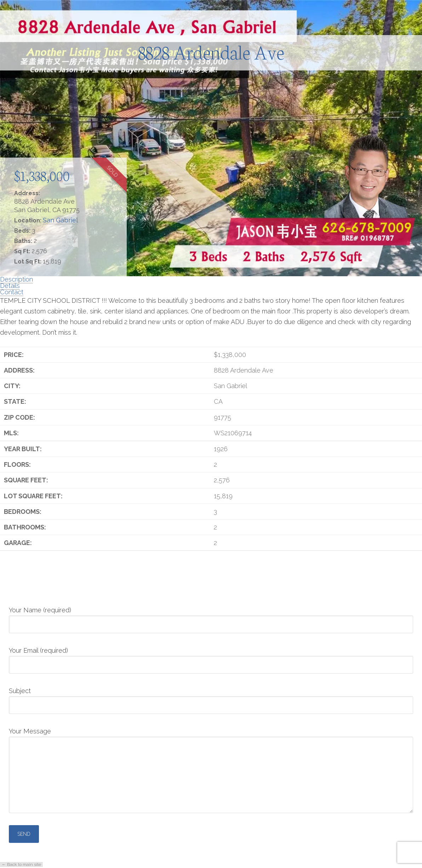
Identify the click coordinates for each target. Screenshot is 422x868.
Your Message (211, 736)
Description (16, 279)
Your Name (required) (211, 618)
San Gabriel (60, 220)
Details (10, 286)
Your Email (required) (211, 658)
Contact (12, 292)
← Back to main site (21, 864)
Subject (211, 698)
